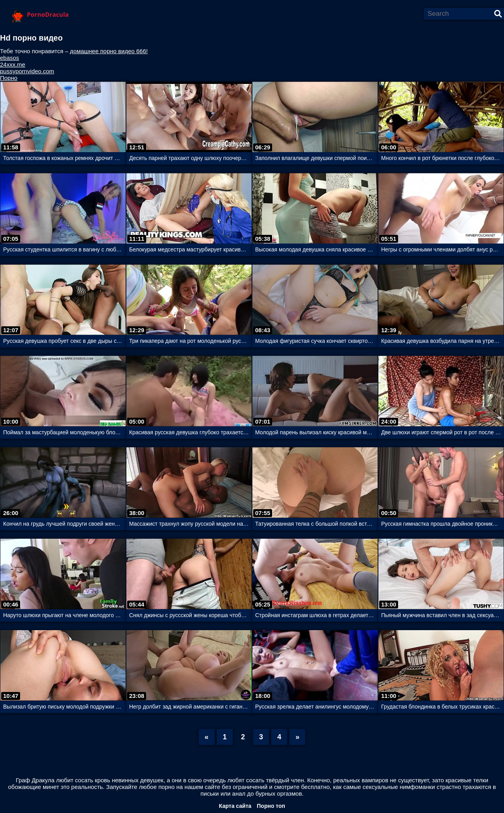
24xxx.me (13, 64)
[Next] (297, 737)
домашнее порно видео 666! (109, 51)
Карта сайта (235, 806)
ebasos (9, 58)
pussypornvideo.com (27, 71)
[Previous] (207, 737)
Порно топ (271, 806)
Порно (9, 78)
